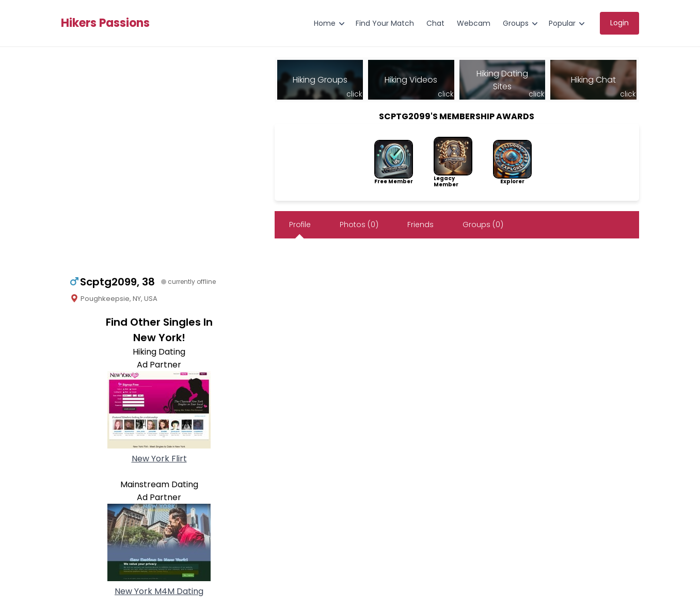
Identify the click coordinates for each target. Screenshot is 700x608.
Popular (562, 23)
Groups (516, 23)
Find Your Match (385, 23)
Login (619, 23)
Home (325, 23)
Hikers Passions (105, 23)
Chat (435, 23)
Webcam (474, 23)
